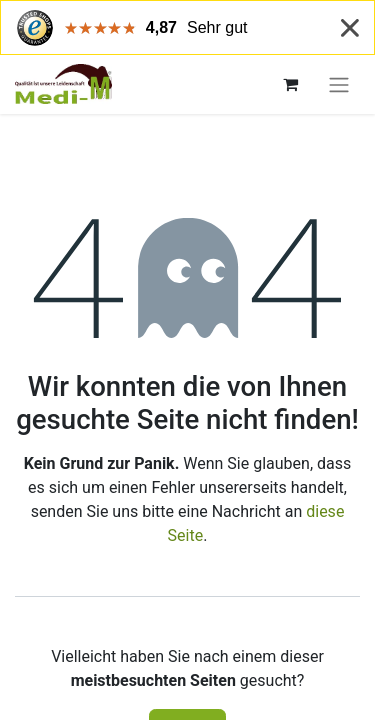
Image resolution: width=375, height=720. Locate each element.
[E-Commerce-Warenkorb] (290, 84)
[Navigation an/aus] (339, 84)
